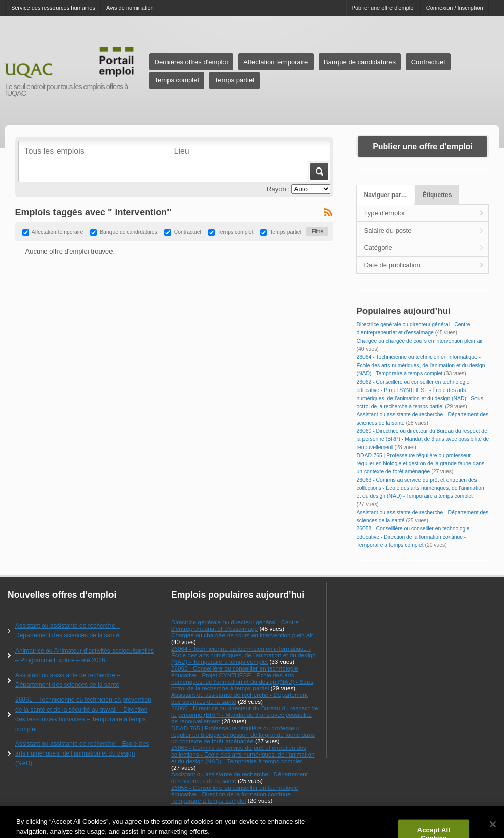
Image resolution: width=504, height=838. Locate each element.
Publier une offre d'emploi (383, 8)
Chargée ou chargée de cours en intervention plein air (419, 341)
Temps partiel (234, 80)
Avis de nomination (130, 8)
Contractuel (428, 62)
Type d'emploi (384, 213)
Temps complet (177, 80)
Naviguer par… (386, 195)
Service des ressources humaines (53, 8)
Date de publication (392, 265)
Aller (318, 172)
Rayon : (278, 189)
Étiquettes (437, 195)
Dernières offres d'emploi (191, 62)
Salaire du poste (387, 230)
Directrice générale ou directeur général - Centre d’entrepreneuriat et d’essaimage (235, 625)
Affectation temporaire (276, 62)
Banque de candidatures (360, 62)
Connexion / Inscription (455, 8)
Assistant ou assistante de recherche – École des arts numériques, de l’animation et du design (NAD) (82, 753)
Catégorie (378, 248)
